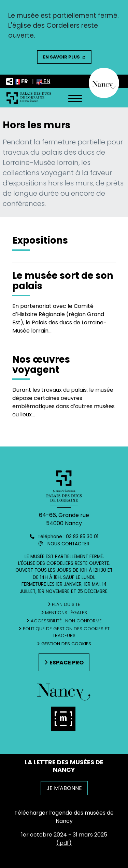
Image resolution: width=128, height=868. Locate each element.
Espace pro (67, 663)
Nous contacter (68, 544)
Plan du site (66, 604)
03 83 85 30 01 (82, 537)
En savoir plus (61, 57)
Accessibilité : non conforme (66, 621)
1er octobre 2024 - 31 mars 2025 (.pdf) (64, 839)
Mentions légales (66, 613)
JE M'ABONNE (64, 788)
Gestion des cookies (66, 644)
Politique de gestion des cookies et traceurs (66, 632)
